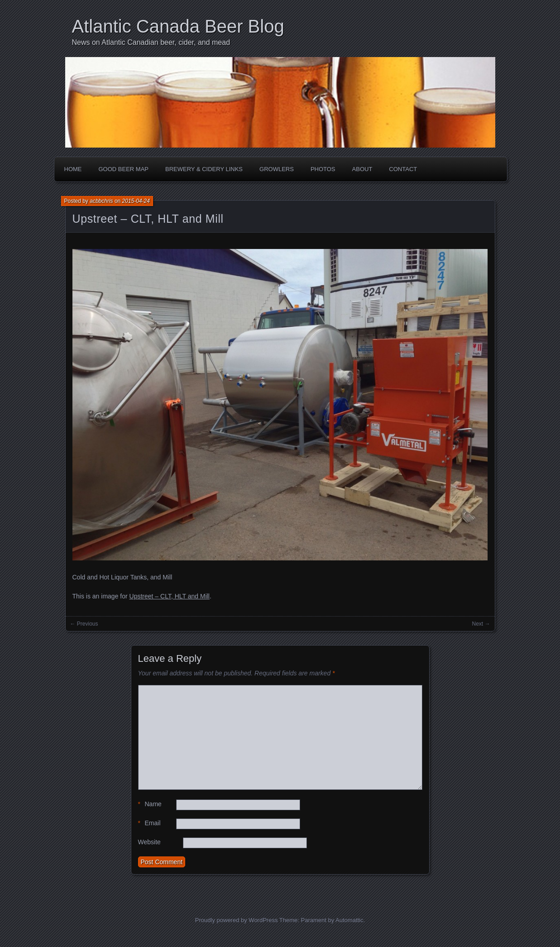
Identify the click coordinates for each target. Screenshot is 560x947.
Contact (403, 169)
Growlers (277, 169)
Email (149, 823)
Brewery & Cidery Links (204, 169)
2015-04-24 (136, 201)
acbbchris (101, 201)
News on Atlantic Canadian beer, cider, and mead (151, 42)
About (362, 169)
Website (149, 842)
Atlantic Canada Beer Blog (178, 26)
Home (73, 169)
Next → (481, 624)
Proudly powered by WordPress (237, 920)
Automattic (349, 920)
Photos (323, 169)
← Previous (84, 624)
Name (150, 804)
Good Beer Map (124, 169)
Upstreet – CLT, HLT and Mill (148, 219)
